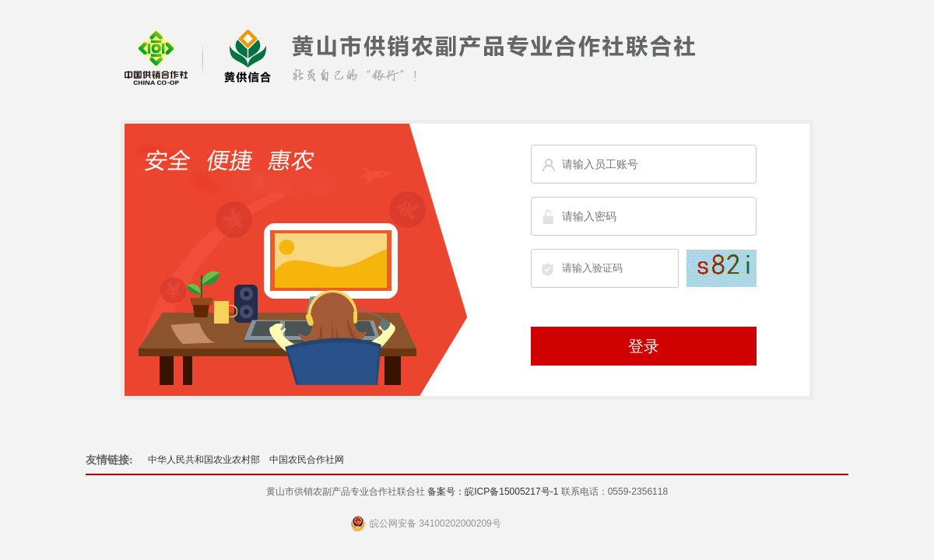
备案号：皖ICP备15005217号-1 (493, 492)
